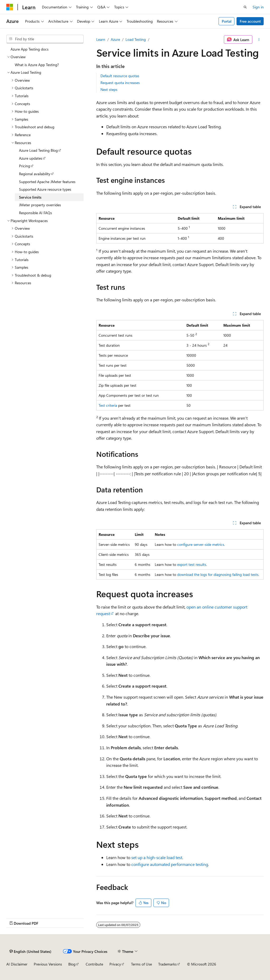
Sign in (258, 7)
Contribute (94, 964)
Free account (250, 21)
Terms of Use (141, 964)
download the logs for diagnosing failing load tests (218, 574)
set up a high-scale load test (157, 857)
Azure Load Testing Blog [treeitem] (38, 150)
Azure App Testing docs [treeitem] (30, 49)
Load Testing (136, 39)
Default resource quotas (120, 76)
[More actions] (259, 40)
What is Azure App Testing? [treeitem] (37, 65)
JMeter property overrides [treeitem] (40, 205)
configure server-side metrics (201, 544)
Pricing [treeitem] (25, 166)
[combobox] (45, 39)
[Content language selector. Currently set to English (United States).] (30, 951)
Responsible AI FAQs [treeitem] (35, 213)
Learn (101, 39)
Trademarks (167, 964)
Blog (72, 964)
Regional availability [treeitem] (35, 174)
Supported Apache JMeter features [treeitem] (47, 182)
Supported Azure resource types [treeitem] (45, 189)
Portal (227, 21)
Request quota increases (120, 83)
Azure (115, 39)
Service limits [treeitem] (30, 197)
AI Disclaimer (17, 964)
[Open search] (245, 7)
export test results (192, 564)
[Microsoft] (10, 7)
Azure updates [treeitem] (31, 158)
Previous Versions (48, 964)
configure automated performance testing (170, 864)
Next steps (109, 89)
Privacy (115, 964)
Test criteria (108, 405)
